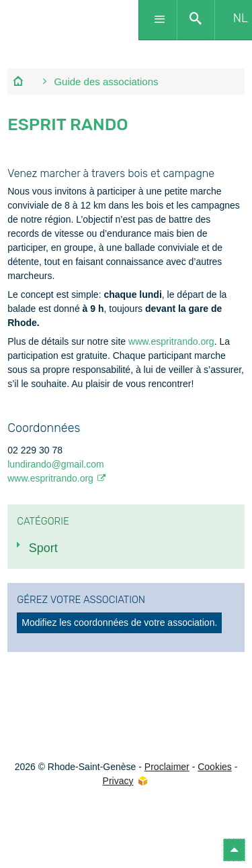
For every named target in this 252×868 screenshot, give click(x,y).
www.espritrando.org (171, 341)
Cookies (215, 767)
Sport (43, 548)
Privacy (118, 781)
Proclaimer (167, 767)
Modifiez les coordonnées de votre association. (119, 622)
